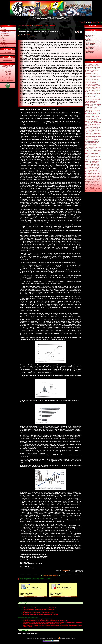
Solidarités (95, 95)
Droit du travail (92, 78)
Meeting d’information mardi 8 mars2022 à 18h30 (92, 51)
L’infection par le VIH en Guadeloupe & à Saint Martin (40, 608)
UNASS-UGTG (89, 184)
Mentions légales (70, 638)
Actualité (3, 30)
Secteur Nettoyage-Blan (91, 177)
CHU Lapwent (93, 106)
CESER (98, 104)
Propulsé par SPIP (53, 638)
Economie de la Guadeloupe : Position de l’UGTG (39, 613)
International (4, 44)
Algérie (95, 101)
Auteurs (100, 21)
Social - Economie (49, 26)
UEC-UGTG (88, 183)
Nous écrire (30, 638)
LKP (90, 83)
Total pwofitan (96, 181)
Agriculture (90, 101)
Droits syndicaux (5, 39)
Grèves (87, 143)
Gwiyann (87, 144)
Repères (3, 43)
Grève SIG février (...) (94, 141)
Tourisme (87, 97)
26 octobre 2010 (92, 67)
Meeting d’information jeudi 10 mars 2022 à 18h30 (92, 47)
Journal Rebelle (94, 146)
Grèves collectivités (94, 143)
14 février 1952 (94, 64)
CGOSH (87, 106)
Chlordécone (88, 73)
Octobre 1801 (91, 87)
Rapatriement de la (95, 164)
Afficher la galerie (8, 60)
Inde (91, 144)
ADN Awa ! (88, 64)
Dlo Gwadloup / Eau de (95, 112)
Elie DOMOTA (95, 117)
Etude (28, 584)
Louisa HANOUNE (94, 152)
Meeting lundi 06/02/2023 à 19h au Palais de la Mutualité (93, 43)
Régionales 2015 (89, 166)
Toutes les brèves (93, 56)
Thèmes (95, 21)
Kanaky (87, 83)
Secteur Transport (89, 180)
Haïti (91, 81)
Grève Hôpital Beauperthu (95, 135)
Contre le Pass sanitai (95, 110)
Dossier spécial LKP (6, 31)
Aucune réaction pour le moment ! (27, 36)
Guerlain (87, 81)
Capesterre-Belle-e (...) (91, 104)
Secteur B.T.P (95, 169)
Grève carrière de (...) (90, 129)
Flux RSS (62, 638)
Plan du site (37, 638)
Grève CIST (94, 130)
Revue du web (5, 46)
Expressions (4, 37)
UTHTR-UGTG (93, 187)
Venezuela (88, 190)
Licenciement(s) (93, 150)
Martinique (88, 84)
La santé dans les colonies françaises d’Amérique (39, 609)
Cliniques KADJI (89, 75)
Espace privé (44, 638)
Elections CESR (89, 115)
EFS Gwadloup (89, 113)
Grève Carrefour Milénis (95, 127)
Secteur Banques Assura (91, 172)
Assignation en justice (90, 103)
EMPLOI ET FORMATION (91, 118)
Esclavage (88, 80)
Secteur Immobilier (94, 175)
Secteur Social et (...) (95, 178)
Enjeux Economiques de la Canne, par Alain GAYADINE (40, 614)
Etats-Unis (96, 123)
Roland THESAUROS (94, 167)
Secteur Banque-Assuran (91, 170)
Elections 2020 (96, 113)
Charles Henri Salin (90, 72)
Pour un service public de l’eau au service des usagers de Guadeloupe (45, 621)
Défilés (87, 112)
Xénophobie (88, 98)
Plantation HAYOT (92, 89)
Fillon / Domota (92, 124)
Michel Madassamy (92, 86)
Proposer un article (88, 21)
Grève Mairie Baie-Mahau (91, 137)
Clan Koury (95, 73)
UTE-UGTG (94, 186)
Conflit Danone (93, 77)
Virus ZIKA (93, 190)
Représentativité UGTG (91, 93)
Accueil (80, 21)
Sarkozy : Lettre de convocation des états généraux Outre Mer (43, 624)
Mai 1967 (94, 83)
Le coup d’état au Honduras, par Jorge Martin (37, 619)
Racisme (94, 92)
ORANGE (87, 158)
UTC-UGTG (88, 186)
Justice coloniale (97, 81)
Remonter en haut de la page (50, 575)
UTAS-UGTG (96, 184)
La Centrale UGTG (6, 35)
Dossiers (3, 41)
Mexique (92, 155)
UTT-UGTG (98, 189)
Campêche (96, 70)
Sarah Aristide (89, 95)
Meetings (87, 155)
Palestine (93, 158)
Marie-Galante (95, 153)
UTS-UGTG (92, 189)
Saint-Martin (88, 169)
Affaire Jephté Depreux (93, 69)
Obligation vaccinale (95, 157)
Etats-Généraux (94, 80)
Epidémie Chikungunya (91, 120)
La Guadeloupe (5, 33)
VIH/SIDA (93, 97)
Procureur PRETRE (95, 90)
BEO (92, 70)
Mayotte (93, 84)
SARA (98, 93)
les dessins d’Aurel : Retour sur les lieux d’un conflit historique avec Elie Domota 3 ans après (52, 622)
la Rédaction (65, 571)
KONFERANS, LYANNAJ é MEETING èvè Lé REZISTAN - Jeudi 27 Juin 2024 (92, 34)
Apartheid (87, 70)
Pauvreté (94, 98)
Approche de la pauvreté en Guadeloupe (36, 611)
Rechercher (8, 53)
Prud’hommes (88, 92)
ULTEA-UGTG (95, 183)
